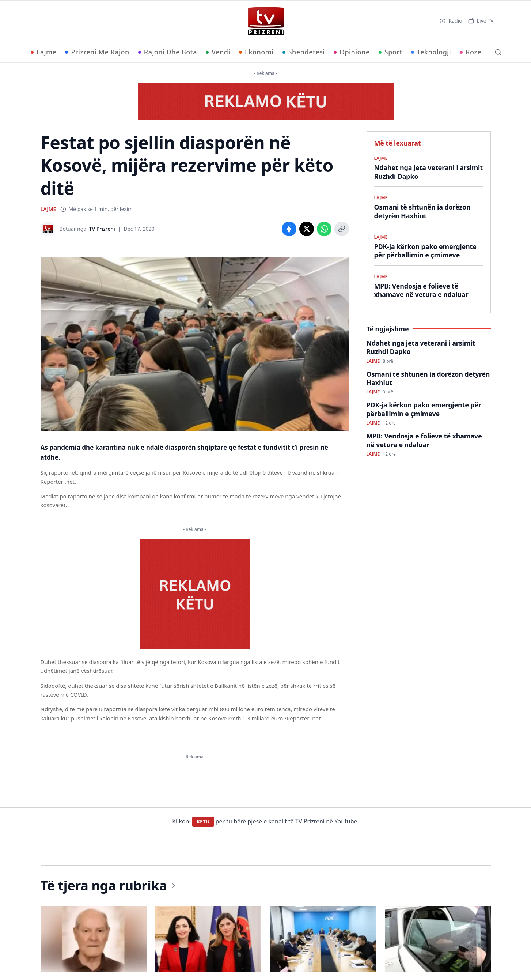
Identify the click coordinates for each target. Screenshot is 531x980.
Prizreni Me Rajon (97, 52)
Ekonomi (256, 52)
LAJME (48, 209)
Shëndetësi (304, 52)
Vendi (218, 52)
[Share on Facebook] (289, 229)
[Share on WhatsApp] (324, 229)
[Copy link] (342, 229)
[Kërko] (498, 52)
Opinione (352, 52)
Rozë (471, 52)
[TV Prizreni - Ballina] (266, 21)
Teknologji (431, 52)
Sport (390, 52)
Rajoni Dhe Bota (168, 52)
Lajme (44, 52)
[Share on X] (307, 229)
